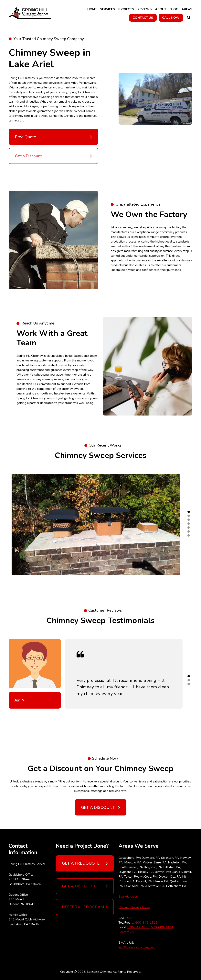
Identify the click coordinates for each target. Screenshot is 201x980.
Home (92, 9)
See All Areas (128, 897)
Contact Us (126, 932)
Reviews (145, 9)
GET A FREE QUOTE (85, 863)
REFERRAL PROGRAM (85, 907)
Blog (174, 9)
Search (189, 17)
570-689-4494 (162, 927)
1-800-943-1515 (145, 923)
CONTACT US (143, 18)
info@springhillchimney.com (137, 947)
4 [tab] (189, 524)
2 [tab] (189, 516)
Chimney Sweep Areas (134, 907)
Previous (6, 524)
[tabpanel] (96, 524)
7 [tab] (189, 535)
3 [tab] (189, 520)
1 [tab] (189, 512)
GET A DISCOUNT (85, 886)
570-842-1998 (138, 927)
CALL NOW (171, 18)
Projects (126, 9)
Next (195, 524)
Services (107, 9)
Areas (187, 9)
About (161, 9)
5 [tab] (189, 528)
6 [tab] (189, 531)
